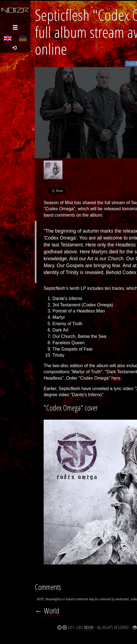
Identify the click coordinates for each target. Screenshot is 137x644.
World (52, 611)
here (116, 378)
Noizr (89, 627)
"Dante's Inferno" (87, 395)
